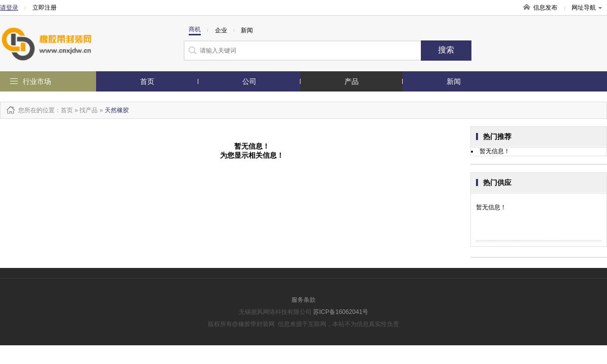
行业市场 (37, 81)
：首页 (64, 110)
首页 (147, 81)
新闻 (454, 81)
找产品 (89, 110)
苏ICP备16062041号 (341, 312)
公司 (249, 81)
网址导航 (587, 8)
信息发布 (545, 8)
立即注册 (45, 8)
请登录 (9, 8)
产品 (352, 81)
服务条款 (303, 300)
